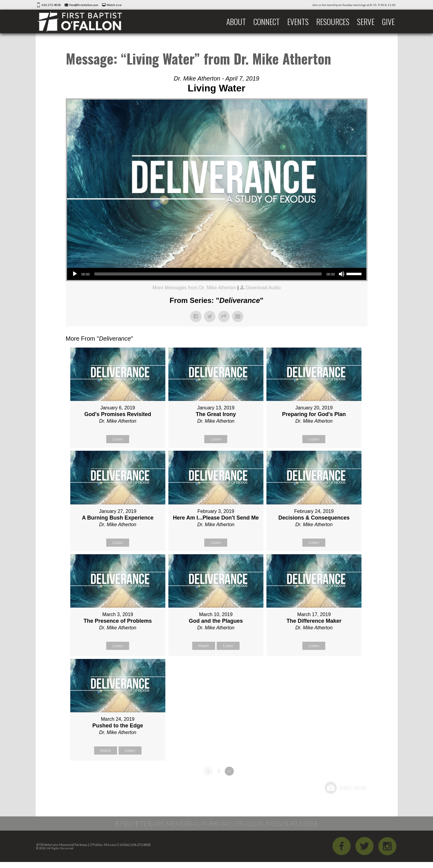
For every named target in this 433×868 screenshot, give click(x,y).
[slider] (208, 274)
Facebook (342, 846)
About (236, 22)
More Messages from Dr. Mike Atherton (194, 288)
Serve (366, 22)
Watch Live (114, 5)
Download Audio (263, 288)
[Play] (75, 274)
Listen (118, 439)
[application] (217, 274)
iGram (387, 846)
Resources (333, 22)
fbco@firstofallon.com (84, 5)
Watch (204, 646)
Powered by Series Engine (345, 788)
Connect (267, 22)
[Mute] (342, 274)
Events (298, 22)
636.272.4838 (51, 5)
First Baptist (84, 21)
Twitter (365, 846)
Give (388, 22)
